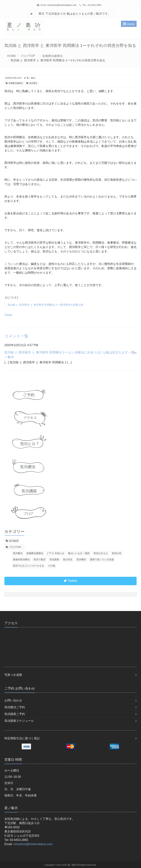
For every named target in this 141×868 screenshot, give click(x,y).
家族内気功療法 (21, 559)
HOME (12, 56)
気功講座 (54, 559)
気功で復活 (40, 559)
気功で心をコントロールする (29, 566)
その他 (51, 566)
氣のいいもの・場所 (79, 553)
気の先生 (68, 559)
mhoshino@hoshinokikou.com (62, 5)
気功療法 (18, 553)
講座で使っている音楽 (102, 559)
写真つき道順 (13, 675)
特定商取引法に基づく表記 (22, 738)
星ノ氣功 (31, 78)
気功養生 (33, 83)
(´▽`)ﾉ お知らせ (56, 553)
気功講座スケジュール (19, 721)
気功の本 (117, 553)
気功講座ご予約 (15, 714)
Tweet (8, 315)
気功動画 (14, 541)
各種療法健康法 (53, 56)
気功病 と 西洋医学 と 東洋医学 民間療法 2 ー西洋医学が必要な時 (45, 305)
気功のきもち (101, 553)
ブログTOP (29, 56)
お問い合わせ (13, 700)
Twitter (71, 581)
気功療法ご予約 (15, 707)
